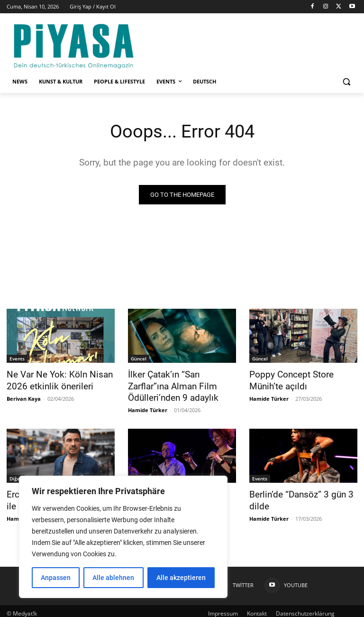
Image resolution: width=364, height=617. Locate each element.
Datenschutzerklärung (305, 608)
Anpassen (56, 578)
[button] (346, 82)
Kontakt (257, 608)
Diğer (16, 476)
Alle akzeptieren (181, 578)
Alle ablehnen (113, 578)
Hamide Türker (148, 407)
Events (17, 359)
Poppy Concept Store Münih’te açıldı (288, 379)
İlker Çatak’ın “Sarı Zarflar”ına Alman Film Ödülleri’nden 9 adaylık (180, 385)
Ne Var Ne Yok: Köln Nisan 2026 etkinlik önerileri (53, 379)
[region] (123, 537)
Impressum (223, 608)
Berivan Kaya (24, 396)
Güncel (139, 359)
